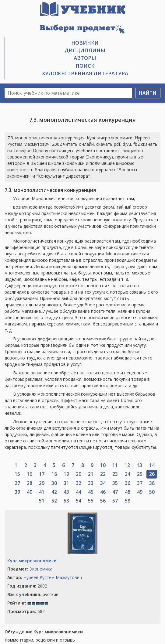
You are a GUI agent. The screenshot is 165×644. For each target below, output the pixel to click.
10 (103, 465)
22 (103, 474)
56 (103, 501)
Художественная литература (85, 73)
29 (42, 483)
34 (103, 483)
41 (42, 492)
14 (152, 465)
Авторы (85, 58)
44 (79, 492)
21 (91, 474)
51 (42, 501)
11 (115, 465)
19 (66, 474)
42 (54, 492)
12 (127, 465)
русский (33, 594)
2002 (27, 586)
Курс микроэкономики (32, 561)
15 (17, 474)
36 (128, 483)
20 (79, 474)
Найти (148, 93)
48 (128, 492)
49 (140, 492)
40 (30, 492)
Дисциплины (85, 50)
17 (42, 474)
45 (91, 492)
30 (54, 483)
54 (79, 501)
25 (140, 474)
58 (128, 501)
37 (140, 483)
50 (152, 492)
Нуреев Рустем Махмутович (53, 577)
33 (91, 483)
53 (66, 501)
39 (17, 492)
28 (30, 483)
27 (17, 483)
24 (128, 474)
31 (66, 483)
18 (54, 474)
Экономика (41, 569)
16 (30, 474)
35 (115, 483)
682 (26, 611)
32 (79, 483)
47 (115, 492)
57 (115, 501)
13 (139, 465)
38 (152, 483)
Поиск (85, 66)
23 (115, 474)
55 (91, 501)
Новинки (85, 43)
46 (103, 492)
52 (54, 501)
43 (66, 492)
